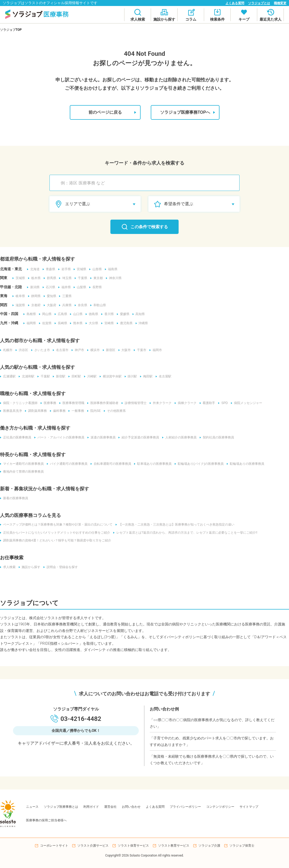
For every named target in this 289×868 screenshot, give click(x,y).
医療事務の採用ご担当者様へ (46, 820)
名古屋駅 (164, 377)
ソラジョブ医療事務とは (61, 806)
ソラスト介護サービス (93, 845)
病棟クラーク (186, 403)
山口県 (77, 314)
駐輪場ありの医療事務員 (246, 464)
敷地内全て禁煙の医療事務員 (22, 472)
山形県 (96, 269)
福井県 (65, 287)
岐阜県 (19, 296)
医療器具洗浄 (11, 411)
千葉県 (81, 278)
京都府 (34, 305)
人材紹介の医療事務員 (180, 437)
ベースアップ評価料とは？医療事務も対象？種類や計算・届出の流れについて (56, 525)
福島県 (111, 269)
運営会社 (110, 806)
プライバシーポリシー (185, 806)
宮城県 (80, 269)
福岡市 (156, 350)
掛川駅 (131, 377)
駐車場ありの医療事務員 (153, 464)
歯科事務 (58, 411)
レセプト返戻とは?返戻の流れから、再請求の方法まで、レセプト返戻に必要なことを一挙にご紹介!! (185, 532)
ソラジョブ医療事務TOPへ (187, 112)
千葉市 (141, 350)
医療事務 (48, 403)
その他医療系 (115, 411)
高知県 (139, 314)
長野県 (96, 287)
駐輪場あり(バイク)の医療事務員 (199, 464)
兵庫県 (66, 305)
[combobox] (147, 183)
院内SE (94, 411)
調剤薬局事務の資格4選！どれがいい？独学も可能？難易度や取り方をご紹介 (56, 540)
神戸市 (78, 350)
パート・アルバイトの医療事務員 (59, 437)
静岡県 (34, 296)
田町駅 (75, 377)
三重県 (66, 296)
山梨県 (80, 287)
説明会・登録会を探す (61, 567)
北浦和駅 (27, 377)
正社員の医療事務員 (16, 437)
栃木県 (34, 278)
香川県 (108, 314)
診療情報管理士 (134, 403)
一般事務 (77, 411)
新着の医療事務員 (14, 498)
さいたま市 (41, 350)
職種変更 (280, 3)
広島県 (61, 314)
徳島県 (92, 314)
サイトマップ (249, 806)
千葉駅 (44, 377)
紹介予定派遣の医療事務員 (139, 437)
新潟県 (33, 287)
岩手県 (65, 269)
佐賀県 (45, 323)
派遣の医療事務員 (102, 437)
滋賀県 (19, 305)
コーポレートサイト (54, 845)
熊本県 (77, 323)
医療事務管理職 (72, 403)
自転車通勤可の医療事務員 (111, 464)
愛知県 (50, 296)
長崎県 (61, 323)
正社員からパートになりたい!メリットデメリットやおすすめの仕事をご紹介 (55, 532)
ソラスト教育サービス (174, 845)
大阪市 (125, 350)
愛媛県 (123, 314)
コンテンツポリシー (220, 806)
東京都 (97, 278)
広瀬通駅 (8, 377)
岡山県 (45, 314)
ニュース (32, 806)
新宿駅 (59, 377)
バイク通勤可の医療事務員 (67, 464)
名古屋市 (61, 350)
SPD (224, 403)
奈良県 (81, 305)
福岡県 (30, 323)
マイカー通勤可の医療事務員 (22, 464)
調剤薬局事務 (36, 411)
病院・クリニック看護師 (19, 403)
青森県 (49, 269)
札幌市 (6, 350)
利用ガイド (91, 806)
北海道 (33, 269)
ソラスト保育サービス (133, 845)
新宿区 (109, 350)
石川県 (49, 287)
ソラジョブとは (259, 3)
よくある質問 (235, 3)
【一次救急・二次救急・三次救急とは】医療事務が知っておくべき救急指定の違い (175, 525)
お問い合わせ (131, 806)
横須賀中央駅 (111, 377)
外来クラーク (161, 403)
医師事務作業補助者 (103, 403)
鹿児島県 (125, 323)
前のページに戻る (111, 112)
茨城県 (19, 278)
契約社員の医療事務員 (217, 437)
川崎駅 (91, 377)
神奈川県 (114, 278)
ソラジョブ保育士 (242, 845)
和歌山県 (98, 305)
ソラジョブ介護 (209, 845)
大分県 (92, 323)
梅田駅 (147, 377)
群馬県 (50, 278)
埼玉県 (66, 278)
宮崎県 (108, 323)
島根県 (30, 314)
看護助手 (208, 403)
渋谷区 (22, 350)
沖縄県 (142, 323)
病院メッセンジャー (247, 403)
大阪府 (50, 305)
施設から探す (30, 567)
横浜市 (94, 350)
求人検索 (8, 567)
